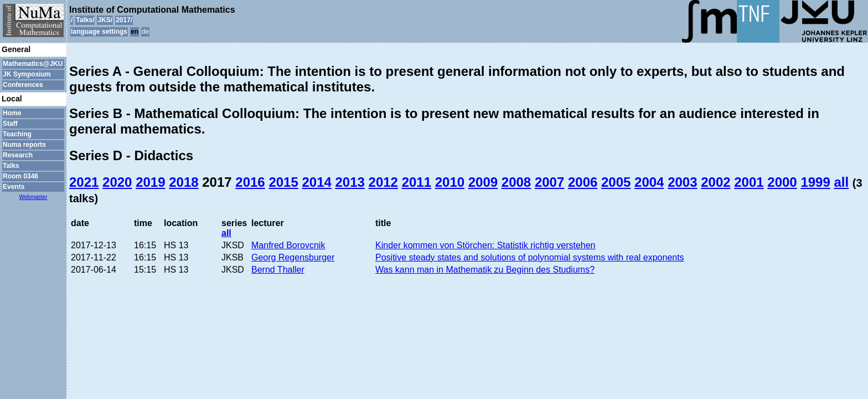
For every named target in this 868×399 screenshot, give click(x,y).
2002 (715, 182)
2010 (450, 182)
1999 (815, 182)
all (841, 182)
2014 (316, 182)
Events (14, 187)
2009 (483, 182)
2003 (682, 182)
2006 (583, 182)
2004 (649, 182)
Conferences (23, 85)
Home (12, 113)
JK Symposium (27, 74)
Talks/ (85, 20)
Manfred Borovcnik (288, 245)
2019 (150, 182)
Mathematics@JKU (33, 64)
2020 (117, 182)
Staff (10, 124)
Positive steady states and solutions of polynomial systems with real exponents (530, 257)
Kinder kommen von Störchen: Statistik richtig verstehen (485, 245)
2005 (616, 182)
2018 (184, 182)
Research (18, 155)
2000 (782, 182)
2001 (749, 182)
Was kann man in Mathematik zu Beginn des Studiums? (485, 270)
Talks (11, 166)
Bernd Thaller (278, 270)
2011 (417, 182)
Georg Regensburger (293, 257)
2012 (383, 182)
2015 (283, 182)
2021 (84, 182)
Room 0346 (20, 176)
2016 (250, 182)
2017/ (124, 20)
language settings (99, 32)
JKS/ (105, 20)
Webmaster (33, 197)
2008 (516, 182)
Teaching (17, 134)
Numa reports (24, 145)
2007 (549, 182)
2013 (350, 182)
